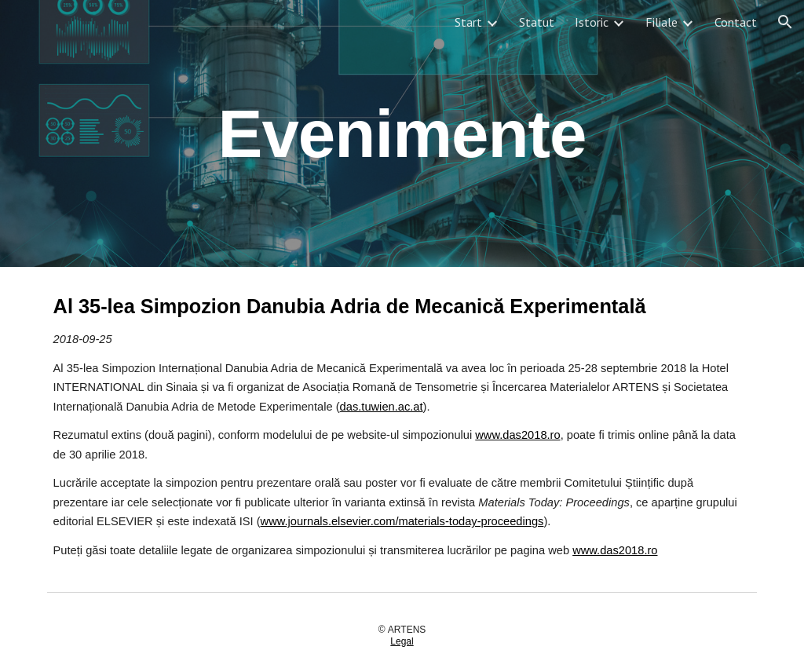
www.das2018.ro (517, 435)
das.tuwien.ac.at (382, 407)
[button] (785, 22)
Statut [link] (537, 22)
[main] (402, 133)
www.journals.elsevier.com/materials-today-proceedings (402, 521)
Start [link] (468, 22)
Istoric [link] (592, 22)
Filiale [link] (661, 22)
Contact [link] (736, 22)
